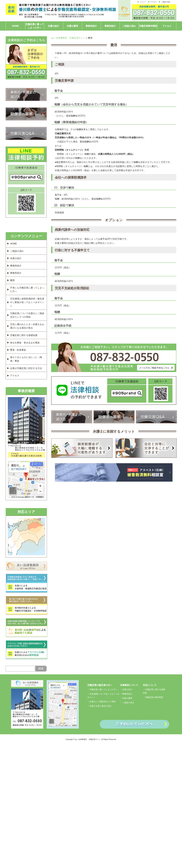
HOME (15, 26)
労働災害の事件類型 (154, 697)
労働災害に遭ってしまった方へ (35, 26)
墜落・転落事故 (18, 350)
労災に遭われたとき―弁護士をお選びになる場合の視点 (27, 326)
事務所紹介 (91, 26)
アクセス (154, 2)
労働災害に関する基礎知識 (24, 335)
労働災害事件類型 (148, 26)
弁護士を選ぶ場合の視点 (101, 706)
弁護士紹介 (53, 26)
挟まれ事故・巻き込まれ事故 (25, 343)
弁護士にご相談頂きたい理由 (103, 702)
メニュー (143, 2)
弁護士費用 (72, 26)
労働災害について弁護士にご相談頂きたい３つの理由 (27, 315)
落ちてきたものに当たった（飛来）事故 (26, 359)
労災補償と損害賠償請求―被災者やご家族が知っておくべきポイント (27, 302)
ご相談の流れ (166, 2)
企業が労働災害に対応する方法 (26, 368)
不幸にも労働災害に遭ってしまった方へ (27, 290)
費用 (12, 280)
